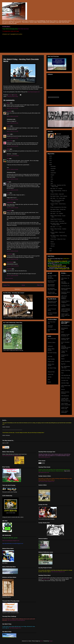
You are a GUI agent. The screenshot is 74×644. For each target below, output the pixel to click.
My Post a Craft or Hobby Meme (52, 281)
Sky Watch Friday (14, 96)
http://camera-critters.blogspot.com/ (46, 481)
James (8, 134)
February (53, 244)
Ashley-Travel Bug (66, 370)
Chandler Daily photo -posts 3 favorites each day (66, 400)
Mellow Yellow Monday (51, 349)
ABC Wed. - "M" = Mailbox (57, 214)
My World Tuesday (52, 353)
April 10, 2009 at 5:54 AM (12, 179)
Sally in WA (10, 141)
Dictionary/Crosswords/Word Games (52, 302)
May (52, 181)
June (52, 179)
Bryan (8, 103)
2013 (51, 156)
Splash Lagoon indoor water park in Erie (65, 315)
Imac (62, 373)
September (53, 173)
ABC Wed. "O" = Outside (56, 189)
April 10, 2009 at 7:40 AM (12, 200)
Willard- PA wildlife (66, 276)
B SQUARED (10, 202)
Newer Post (6, 285)
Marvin (63, 359)
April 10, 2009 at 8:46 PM (12, 276)
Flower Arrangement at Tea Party (58, 207)
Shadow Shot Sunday (51, 365)
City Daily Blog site (66, 375)
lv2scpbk (9, 111)
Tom (8, 159)
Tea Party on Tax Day (56, 211)
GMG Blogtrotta (65, 396)
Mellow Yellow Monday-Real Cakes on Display (57, 201)
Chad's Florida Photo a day (65, 408)
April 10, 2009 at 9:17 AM (12, 259)
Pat (8, 182)
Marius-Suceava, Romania (65, 393)
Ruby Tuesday (51, 359)
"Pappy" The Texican (64, 352)
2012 (51, 158)
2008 (51, 249)
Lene (8, 193)
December (53, 166)
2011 (51, 160)
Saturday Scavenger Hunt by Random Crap (66, 347)
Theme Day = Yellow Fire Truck (58, 239)
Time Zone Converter (50, 326)
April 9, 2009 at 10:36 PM (12, 116)
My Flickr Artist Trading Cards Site (52, 293)
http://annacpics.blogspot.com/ (58, 572)
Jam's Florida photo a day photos (66, 404)
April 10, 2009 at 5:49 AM (12, 169)
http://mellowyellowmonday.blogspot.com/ (12, 456)
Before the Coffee (65, 378)
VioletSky (9, 269)
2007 (51, 251)
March (52, 242)
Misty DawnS (10, 262)
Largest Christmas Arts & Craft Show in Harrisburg (66, 310)
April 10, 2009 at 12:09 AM (13, 156)
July (52, 177)
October (53, 171)
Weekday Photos (46, 579)
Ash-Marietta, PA (65, 286)
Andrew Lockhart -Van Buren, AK (66, 339)
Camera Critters (51, 342)
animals (50, 377)
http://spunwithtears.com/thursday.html (16, 620)
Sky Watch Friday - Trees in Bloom (59, 196)
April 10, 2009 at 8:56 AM (12, 251)
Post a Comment (9, 278)
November (53, 168)
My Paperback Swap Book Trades (52, 289)
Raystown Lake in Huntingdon (66, 293)
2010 (51, 162)
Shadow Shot (51, 362)
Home (23, 285)
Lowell (8, 126)
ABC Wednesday (52, 339)
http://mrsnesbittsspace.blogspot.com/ (11, 541)
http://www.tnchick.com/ (44, 472)
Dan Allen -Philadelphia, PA (65, 283)
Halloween (50, 346)
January (53, 246)
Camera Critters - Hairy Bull (57, 194)
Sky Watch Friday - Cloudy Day (58, 209)
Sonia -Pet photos (66, 361)
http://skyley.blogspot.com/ (34, 92)
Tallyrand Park (51, 372)
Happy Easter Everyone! (56, 219)
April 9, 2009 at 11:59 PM (12, 146)
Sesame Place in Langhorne (65, 302)
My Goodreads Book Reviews (51, 285)
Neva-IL (63, 389)
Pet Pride (50, 356)
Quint (63, 332)
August (52, 175)
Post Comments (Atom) (26, 289)
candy (8, 96)
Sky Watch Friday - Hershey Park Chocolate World (58, 224)
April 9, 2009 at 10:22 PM (12, 108)
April (52, 183)
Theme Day (50, 374)
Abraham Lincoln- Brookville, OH (66, 335)
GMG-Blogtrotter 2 (66, 326)
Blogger (51, 641)
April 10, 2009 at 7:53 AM (12, 208)
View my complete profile (54, 149)
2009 (51, 165)
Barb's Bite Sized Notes (23, 29)
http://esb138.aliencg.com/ (44, 457)
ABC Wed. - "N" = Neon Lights (58, 198)
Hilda (8, 149)
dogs (49, 379)
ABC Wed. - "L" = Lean (56, 227)
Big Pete (63, 364)
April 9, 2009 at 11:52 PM (12, 138)
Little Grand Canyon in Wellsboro (64, 297)
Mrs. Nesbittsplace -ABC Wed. (66, 367)
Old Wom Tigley (65, 383)
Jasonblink (9, 254)
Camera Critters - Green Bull (57, 221)
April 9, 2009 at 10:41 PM (12, 123)
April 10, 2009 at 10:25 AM (13, 266)
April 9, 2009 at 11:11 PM (12, 131)
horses (49, 382)
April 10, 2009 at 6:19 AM (12, 190)
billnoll (42, 641)
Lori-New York (65, 380)
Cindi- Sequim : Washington (65, 412)
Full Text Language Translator (52, 313)
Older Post (40, 285)
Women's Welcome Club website (66, 289)
